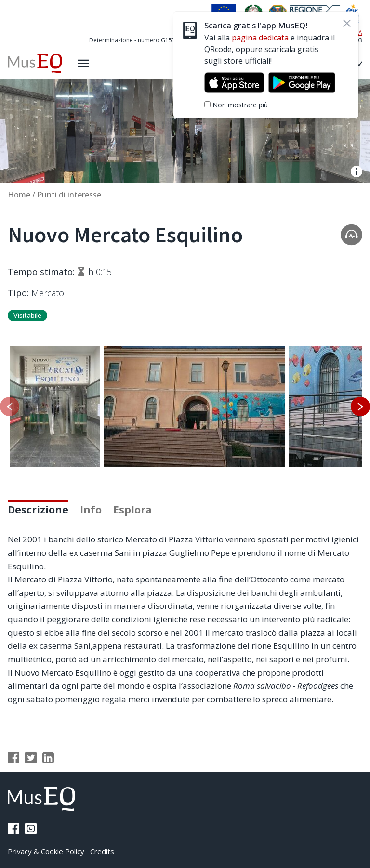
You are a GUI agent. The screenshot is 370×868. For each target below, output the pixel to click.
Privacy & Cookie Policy (46, 851)
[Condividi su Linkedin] (48, 758)
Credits (102, 851)
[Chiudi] (347, 23)
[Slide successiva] (360, 407)
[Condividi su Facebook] (13, 758)
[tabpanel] (185, 619)
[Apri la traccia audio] (351, 234)
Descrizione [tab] (38, 510)
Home (19, 195)
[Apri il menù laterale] (83, 64)
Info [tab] (91, 510)
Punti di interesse (69, 195)
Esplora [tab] (132, 510)
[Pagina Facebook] (13, 829)
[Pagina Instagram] (31, 829)
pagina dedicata (260, 38)
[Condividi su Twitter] (31, 758)
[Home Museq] (35, 64)
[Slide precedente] (10, 407)
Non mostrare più (240, 105)
